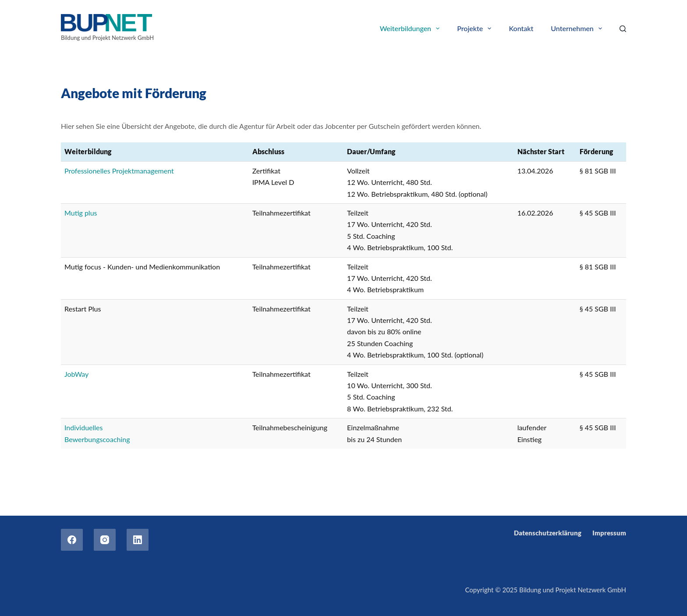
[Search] (623, 29)
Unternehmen (578, 28)
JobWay (76, 374)
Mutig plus (81, 213)
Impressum (609, 533)
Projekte (476, 28)
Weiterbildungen (412, 28)
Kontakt (521, 28)
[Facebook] (72, 540)
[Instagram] (105, 540)
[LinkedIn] (138, 540)
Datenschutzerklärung (548, 533)
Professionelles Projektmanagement (119, 171)
